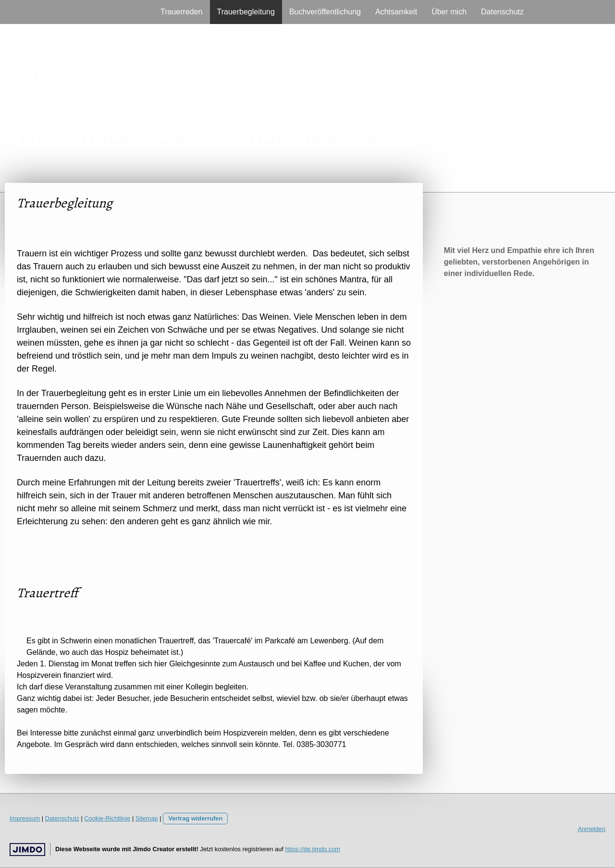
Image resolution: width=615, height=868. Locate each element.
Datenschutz (502, 12)
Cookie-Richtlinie (107, 818)
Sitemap (147, 818)
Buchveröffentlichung (325, 12)
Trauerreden (181, 12)
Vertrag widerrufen (195, 818)
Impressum (25, 818)
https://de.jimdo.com (313, 849)
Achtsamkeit (396, 12)
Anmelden (591, 829)
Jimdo (27, 850)
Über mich (449, 12)
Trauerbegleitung (246, 12)
